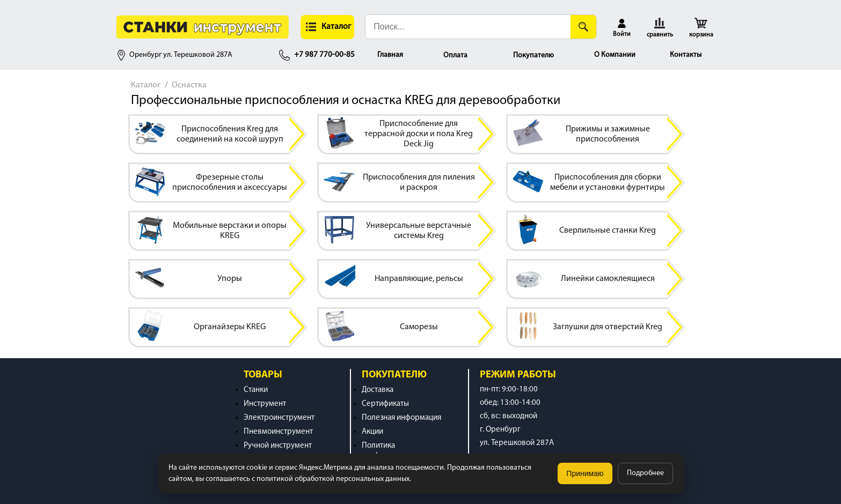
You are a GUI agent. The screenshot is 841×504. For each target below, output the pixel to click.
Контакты (686, 55)
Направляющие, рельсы (419, 279)
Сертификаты (385, 404)
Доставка (378, 390)
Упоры (230, 279)
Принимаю (585, 473)
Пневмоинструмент (278, 432)
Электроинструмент (279, 418)
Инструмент (265, 404)
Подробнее (645, 473)
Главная (390, 55)
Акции (372, 432)
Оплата (455, 55)
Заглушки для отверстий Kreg (608, 327)
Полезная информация (401, 418)
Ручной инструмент (278, 446)
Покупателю (533, 55)
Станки (256, 390)
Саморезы (419, 327)
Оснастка (189, 85)
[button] (327, 27)
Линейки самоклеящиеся (608, 279)
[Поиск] (583, 27)
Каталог (146, 85)
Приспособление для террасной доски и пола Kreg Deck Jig (419, 134)
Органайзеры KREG (230, 327)
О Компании (615, 55)
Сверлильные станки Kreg (608, 231)
